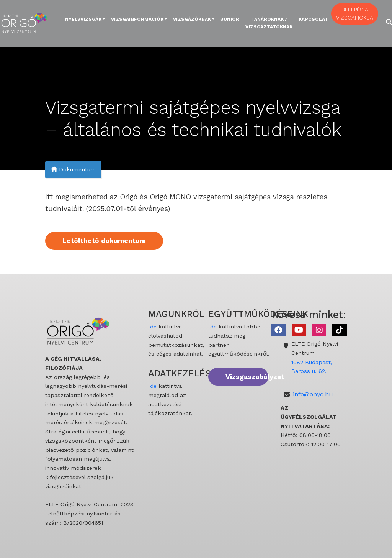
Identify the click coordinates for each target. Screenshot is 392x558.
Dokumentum (73, 170)
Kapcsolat (313, 19)
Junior (230, 19)
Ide (152, 327)
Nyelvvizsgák (83, 19)
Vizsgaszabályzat (247, 377)
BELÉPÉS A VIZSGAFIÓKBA (355, 14)
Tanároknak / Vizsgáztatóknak (269, 23)
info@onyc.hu (313, 394)
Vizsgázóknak (192, 19)
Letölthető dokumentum (104, 241)
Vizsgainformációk (137, 19)
